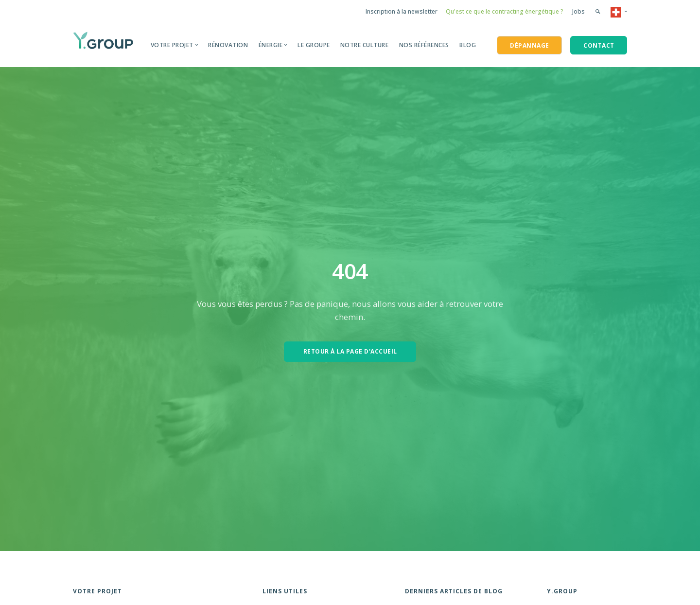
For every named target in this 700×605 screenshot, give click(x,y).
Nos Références (424, 45)
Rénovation (228, 45)
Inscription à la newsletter (402, 11)
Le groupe (314, 45)
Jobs (578, 11)
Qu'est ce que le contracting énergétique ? (505, 11)
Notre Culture (365, 45)
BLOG (468, 45)
